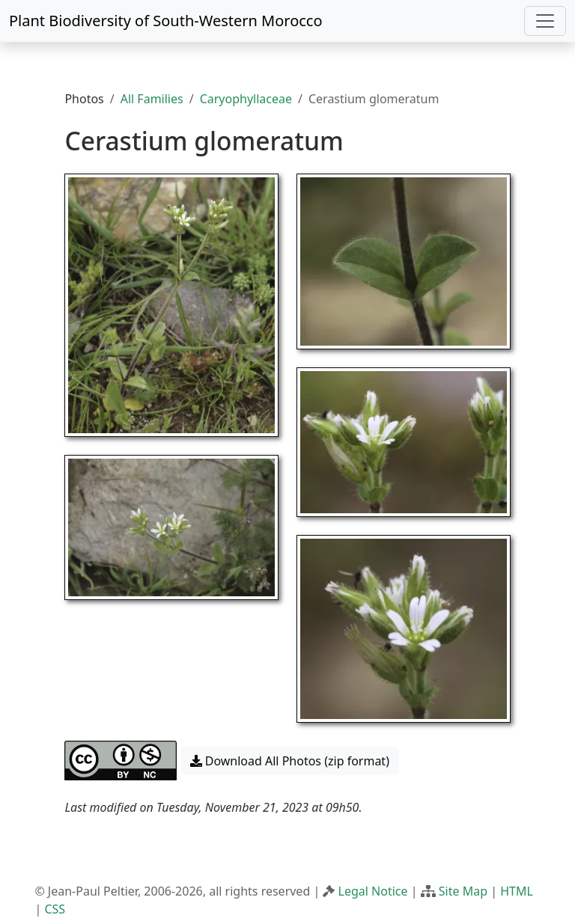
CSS (55, 909)
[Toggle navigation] (545, 21)
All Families (152, 99)
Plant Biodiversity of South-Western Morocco (166, 21)
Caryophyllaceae (246, 99)
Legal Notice (373, 891)
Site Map (463, 891)
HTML (517, 891)
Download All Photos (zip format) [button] (290, 761)
